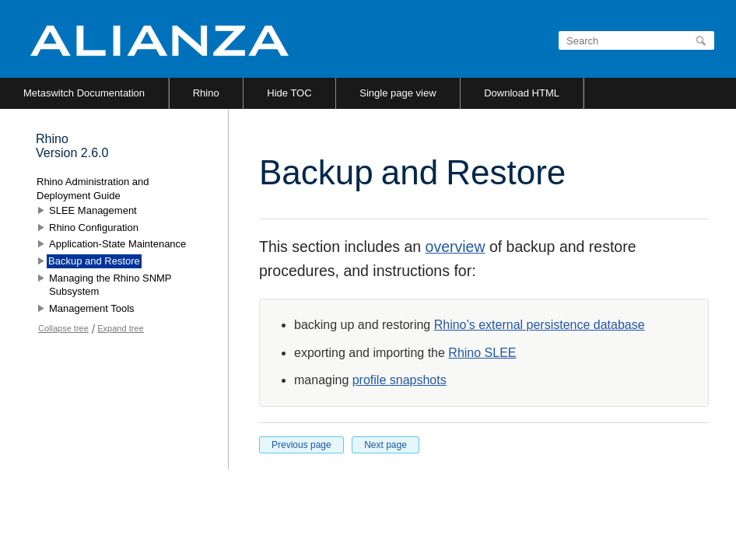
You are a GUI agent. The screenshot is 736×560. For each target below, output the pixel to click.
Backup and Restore (94, 261)
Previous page (301, 445)
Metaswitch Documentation (84, 93)
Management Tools (92, 308)
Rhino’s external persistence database (540, 325)
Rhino (206, 93)
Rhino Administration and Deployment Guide (93, 189)
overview (456, 247)
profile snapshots (400, 380)
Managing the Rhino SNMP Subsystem (110, 285)
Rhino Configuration (94, 227)
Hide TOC (289, 93)
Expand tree (120, 328)
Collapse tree (63, 328)
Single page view (398, 93)
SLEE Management (93, 210)
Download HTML (522, 93)
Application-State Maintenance (117, 244)
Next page (386, 445)
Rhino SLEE (482, 353)
